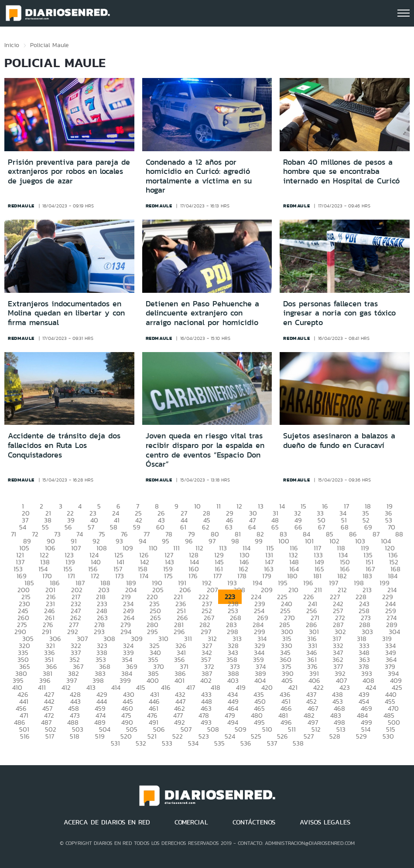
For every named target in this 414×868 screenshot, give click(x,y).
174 (144, 576)
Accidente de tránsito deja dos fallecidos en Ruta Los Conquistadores (64, 445)
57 (91, 527)
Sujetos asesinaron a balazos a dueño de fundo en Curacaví (339, 441)
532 (141, 743)
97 (212, 541)
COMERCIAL (191, 822)
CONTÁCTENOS (254, 822)
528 (335, 736)
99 (259, 541)
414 (116, 687)
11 (219, 506)
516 (25, 736)
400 (153, 680)
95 (166, 541)
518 (75, 736)
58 (114, 527)
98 (235, 541)
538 (298, 743)
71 (14, 534)
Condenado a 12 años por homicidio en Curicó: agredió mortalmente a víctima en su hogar (199, 176)
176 (193, 576)
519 (100, 736)
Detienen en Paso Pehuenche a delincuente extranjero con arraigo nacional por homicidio (202, 313)
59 (137, 527)
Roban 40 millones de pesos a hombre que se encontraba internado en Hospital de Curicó (341, 171)
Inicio (12, 45)
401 (180, 680)
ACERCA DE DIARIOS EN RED (107, 822)
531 (115, 743)
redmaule (21, 206)
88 (399, 534)
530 (388, 736)
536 (246, 743)
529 (361, 736)
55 (45, 527)
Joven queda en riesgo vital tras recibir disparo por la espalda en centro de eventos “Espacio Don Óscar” (205, 450)
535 (219, 743)
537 (272, 743)
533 (167, 743)
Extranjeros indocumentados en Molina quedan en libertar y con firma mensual (66, 313)
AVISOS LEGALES (325, 822)
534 (193, 743)
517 (50, 736)
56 (68, 527)
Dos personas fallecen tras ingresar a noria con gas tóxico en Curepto (339, 313)
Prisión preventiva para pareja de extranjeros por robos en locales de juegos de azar (69, 171)
